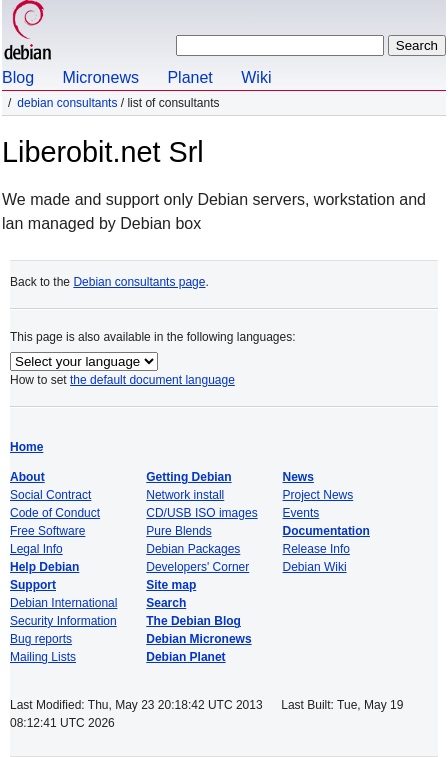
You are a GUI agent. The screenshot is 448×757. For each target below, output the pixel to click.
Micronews (100, 77)
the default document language (152, 380)
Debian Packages (193, 549)
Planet (189, 77)
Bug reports (41, 639)
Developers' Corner (197, 567)
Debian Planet (185, 657)
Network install (185, 495)
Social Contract (50, 495)
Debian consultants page (139, 282)
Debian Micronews (198, 639)
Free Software (47, 531)
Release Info (316, 549)
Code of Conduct (55, 513)
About (27, 477)
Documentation (326, 531)
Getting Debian (188, 477)
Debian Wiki (315, 567)
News (298, 477)
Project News (318, 495)
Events (301, 513)
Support (33, 585)
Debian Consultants (67, 103)
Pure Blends (178, 531)
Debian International (63, 603)
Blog (18, 77)
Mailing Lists (43, 657)
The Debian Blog (193, 621)
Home (26, 447)
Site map (171, 585)
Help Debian (44, 567)
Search (166, 603)
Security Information (63, 621)
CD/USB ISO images (201, 513)
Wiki (256, 77)
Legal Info (36, 549)
